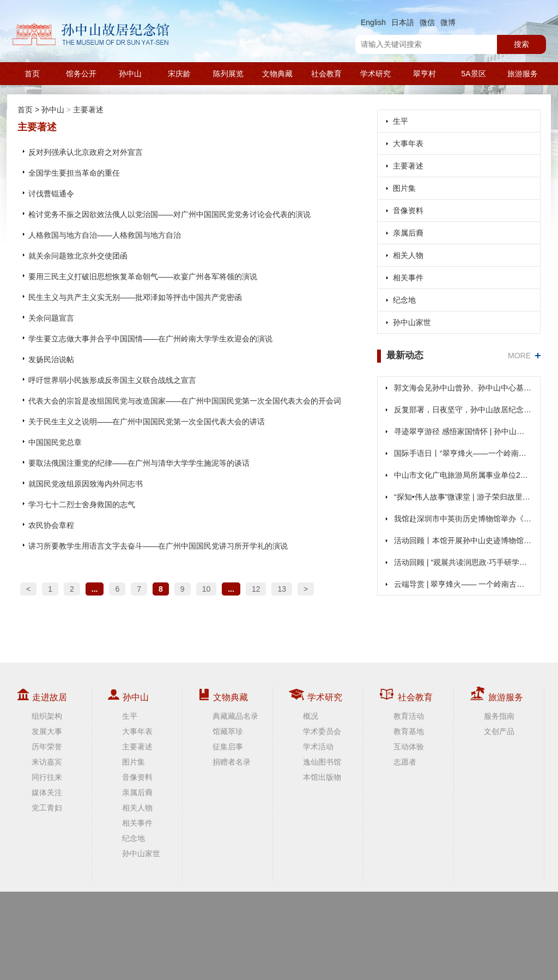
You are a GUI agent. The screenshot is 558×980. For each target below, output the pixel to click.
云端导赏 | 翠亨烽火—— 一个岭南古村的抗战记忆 (463, 584)
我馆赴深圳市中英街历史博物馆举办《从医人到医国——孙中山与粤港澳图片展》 (463, 519)
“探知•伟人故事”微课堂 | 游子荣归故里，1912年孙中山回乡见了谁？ (463, 497)
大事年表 (408, 143)
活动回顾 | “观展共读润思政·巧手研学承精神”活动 (463, 562)
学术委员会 (322, 731)
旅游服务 (523, 74)
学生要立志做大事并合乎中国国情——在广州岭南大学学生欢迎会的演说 (150, 339)
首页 (32, 74)
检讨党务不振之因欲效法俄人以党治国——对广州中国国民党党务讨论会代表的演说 (169, 214)
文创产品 (499, 731)
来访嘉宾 (47, 762)
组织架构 (47, 716)
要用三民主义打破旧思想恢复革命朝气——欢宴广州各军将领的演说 (143, 276)
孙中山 (130, 74)
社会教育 (326, 74)
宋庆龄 (179, 74)
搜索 (521, 44)
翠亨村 (424, 74)
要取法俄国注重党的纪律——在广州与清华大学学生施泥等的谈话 (139, 463)
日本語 (403, 22)
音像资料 (408, 211)
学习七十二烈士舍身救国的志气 (82, 504)
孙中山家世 (412, 322)
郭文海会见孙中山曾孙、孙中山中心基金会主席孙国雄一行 (463, 388)
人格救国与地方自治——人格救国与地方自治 (105, 235)
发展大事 (47, 731)
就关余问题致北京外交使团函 (78, 256)
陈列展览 (228, 74)
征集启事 (228, 747)
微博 (448, 22)
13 (282, 589)
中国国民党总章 (55, 442)
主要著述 (88, 110)
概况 (311, 716)
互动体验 (409, 747)
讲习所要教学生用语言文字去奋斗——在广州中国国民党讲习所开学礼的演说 (158, 546)
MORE (519, 356)
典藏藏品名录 (235, 716)
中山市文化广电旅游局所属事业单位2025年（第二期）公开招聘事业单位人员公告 (463, 475)
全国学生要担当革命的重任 (74, 173)
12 (256, 589)
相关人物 (408, 255)
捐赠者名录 (232, 762)
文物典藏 (277, 74)
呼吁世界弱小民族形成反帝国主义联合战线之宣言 (112, 380)
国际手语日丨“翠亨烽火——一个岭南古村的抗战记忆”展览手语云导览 (463, 453)
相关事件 (408, 278)
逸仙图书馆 (322, 762)
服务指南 (499, 716)
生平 (401, 121)
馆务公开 (81, 74)
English (373, 22)
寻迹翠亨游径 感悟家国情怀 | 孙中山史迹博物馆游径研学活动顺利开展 (463, 431)
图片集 (404, 188)
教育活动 (409, 716)
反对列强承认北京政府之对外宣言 (86, 152)
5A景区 (473, 74)
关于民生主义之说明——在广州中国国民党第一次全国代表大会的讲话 (147, 422)
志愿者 (405, 762)
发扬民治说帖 (51, 359)
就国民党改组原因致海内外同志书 (86, 484)
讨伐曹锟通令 (51, 194)
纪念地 (404, 300)
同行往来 (47, 777)
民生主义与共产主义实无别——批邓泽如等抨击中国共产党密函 (135, 297)
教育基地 (409, 731)
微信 (427, 22)
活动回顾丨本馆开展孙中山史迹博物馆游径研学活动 (463, 540)
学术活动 (318, 747)
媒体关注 (47, 792)
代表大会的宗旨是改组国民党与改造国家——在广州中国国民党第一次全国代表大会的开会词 (185, 401)
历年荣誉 (47, 747)
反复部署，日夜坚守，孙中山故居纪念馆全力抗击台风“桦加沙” (463, 410)
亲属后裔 (408, 233)
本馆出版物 (322, 777)
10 (207, 589)
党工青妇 (47, 808)
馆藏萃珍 (228, 731)
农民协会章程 (51, 525)
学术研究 (375, 74)
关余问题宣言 (51, 318)
